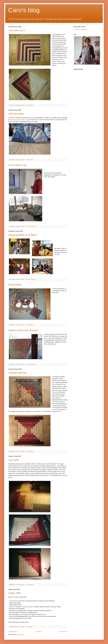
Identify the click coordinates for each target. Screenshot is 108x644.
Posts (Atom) (20, 635)
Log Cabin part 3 (17, 30)
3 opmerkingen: (30, 325)
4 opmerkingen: (30, 451)
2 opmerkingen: (30, 105)
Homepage (38, 632)
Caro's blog (24, 10)
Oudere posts (63, 632)
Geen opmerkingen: (31, 226)
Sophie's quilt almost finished (23, 330)
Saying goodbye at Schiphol (22, 235)
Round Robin (15, 285)
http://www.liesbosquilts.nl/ (18, 120)
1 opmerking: (29, 627)
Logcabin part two (17, 373)
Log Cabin (13, 460)
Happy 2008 (14, 593)
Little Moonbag (16, 114)
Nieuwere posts (13, 632)
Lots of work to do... (18, 165)
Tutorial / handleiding (81, 30)
